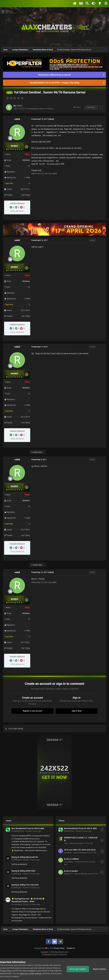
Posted (33, 831)
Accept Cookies (78, 969)
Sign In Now (77, 711)
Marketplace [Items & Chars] (41, 109)
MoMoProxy (19, 831)
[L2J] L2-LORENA (72, 859)
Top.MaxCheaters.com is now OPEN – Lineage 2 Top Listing (55, 83)
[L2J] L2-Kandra (71, 871)
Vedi (66, 843)
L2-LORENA (69, 862)
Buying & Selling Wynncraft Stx (25, 857)
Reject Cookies (99, 969)
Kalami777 (69, 874)
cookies (32, 971)
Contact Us (71, 948)
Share (77, 107)
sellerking (18, 904)
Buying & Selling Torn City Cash (25, 885)
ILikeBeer (68, 853)
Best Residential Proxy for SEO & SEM (28, 828)
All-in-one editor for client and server (80, 850)
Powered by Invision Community (55, 955)
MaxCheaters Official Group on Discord (55, 75)
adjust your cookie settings (31, 974)
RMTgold (18, 860)
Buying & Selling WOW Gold (23, 871)
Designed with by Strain (44, 948)
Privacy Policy (59, 948)
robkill (19, 106)
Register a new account (33, 711)
